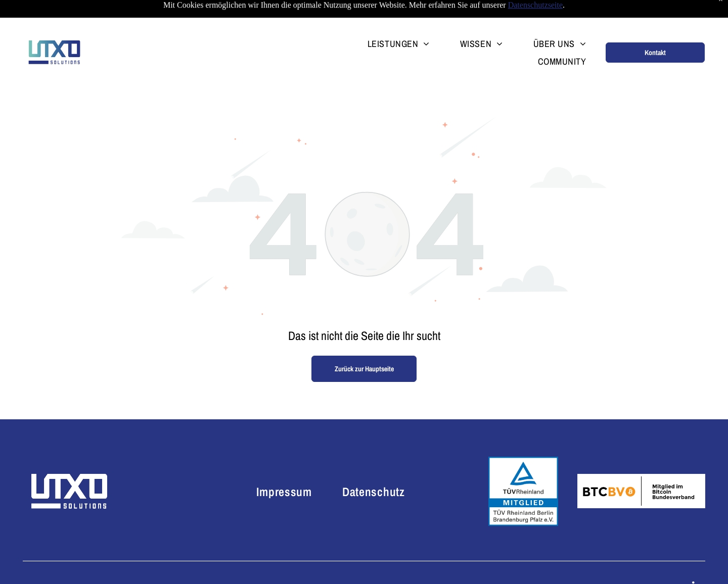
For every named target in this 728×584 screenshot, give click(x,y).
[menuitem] (383, 18)
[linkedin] (696, 563)
